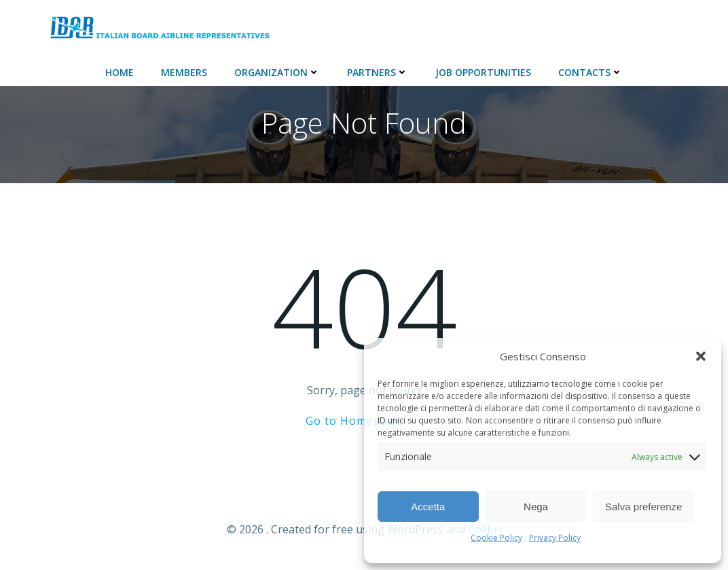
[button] (701, 356)
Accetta (428, 507)
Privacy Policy (555, 538)
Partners (378, 72)
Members (184, 72)
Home (120, 72)
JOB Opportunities (483, 72)
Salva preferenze (643, 507)
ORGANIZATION (277, 72)
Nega (536, 507)
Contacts (590, 72)
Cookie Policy (496, 538)
